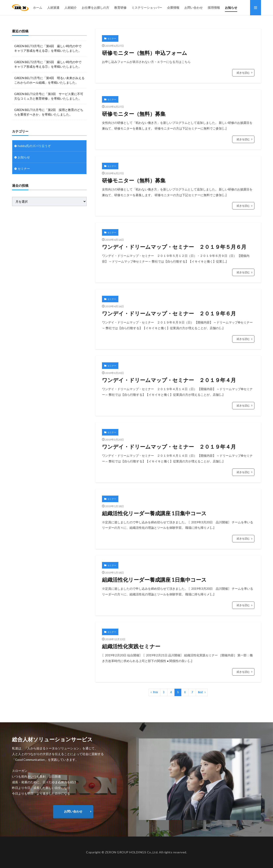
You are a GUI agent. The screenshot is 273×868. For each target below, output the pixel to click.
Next (201, 692)
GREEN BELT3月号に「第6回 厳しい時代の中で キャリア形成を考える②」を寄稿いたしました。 (48, 48)
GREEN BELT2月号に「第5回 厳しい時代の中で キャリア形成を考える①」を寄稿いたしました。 (48, 64)
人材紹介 (71, 8)
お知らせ (231, 8)
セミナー (112, 38)
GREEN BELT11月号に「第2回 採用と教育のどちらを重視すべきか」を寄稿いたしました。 (49, 112)
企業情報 (173, 8)
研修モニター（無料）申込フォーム (145, 53)
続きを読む (243, 73)
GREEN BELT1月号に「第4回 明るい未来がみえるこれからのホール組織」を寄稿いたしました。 (49, 80)
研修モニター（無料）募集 (134, 114)
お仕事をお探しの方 (95, 8)
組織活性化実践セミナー (131, 646)
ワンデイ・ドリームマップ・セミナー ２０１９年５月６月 (174, 247)
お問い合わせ (194, 8)
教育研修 (120, 8)
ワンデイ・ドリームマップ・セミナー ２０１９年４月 (169, 380)
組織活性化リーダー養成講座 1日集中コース (154, 513)
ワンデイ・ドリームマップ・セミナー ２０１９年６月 (169, 313)
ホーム (38, 8)
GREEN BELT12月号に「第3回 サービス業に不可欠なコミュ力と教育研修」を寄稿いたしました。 (49, 96)
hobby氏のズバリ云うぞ (34, 146)
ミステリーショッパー (147, 8)
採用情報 (214, 8)
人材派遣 (53, 8)
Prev (156, 692)
